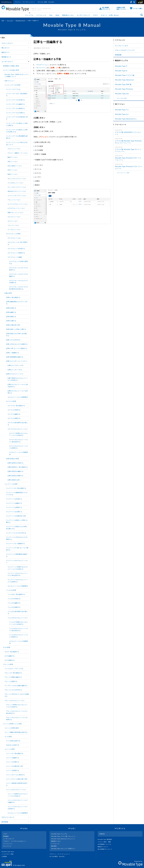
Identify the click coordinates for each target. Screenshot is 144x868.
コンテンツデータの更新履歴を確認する (17, 137)
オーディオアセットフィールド (18, 204)
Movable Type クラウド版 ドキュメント (63, 836)
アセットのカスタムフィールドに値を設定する (17, 712)
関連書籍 (6, 836)
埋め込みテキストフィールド (17, 191)
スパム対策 (8, 737)
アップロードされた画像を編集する (16, 686)
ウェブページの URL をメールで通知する (17, 549)
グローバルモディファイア (125, 50)
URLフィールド (13, 162)
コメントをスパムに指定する (15, 775)
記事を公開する (11, 321)
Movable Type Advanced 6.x (126, 119)
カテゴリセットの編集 (15, 257)
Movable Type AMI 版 (123, 84)
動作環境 (54, 846)
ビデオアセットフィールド (16, 208)
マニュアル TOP (122, 98)
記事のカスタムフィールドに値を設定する (18, 385)
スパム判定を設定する (13, 741)
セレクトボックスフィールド (17, 179)
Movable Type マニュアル (59, 834)
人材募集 (5, 856)
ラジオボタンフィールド (16, 183)
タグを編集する (10, 656)
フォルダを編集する (14, 603)
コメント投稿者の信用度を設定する (17, 784)
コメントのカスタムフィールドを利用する (18, 808)
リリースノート (8, 844)
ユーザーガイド (7, 61)
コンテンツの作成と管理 (11, 70)
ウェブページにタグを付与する (16, 533)
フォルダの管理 (11, 590)
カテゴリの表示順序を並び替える (18, 424)
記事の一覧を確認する (13, 297)
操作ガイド (6, 52)
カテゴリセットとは (14, 238)
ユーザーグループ (83, 15)
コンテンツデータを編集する (15, 104)
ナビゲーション (42, 65)
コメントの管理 (10, 749)
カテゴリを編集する (14, 414)
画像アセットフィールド (16, 212)
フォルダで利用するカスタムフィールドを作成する (18, 623)
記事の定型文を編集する (16, 471)
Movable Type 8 (20, 21)
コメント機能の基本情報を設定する (16, 732)
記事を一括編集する (13, 353)
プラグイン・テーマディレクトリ (25, 2)
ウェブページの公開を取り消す (16, 516)
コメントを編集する (13, 758)
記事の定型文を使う (14, 480)
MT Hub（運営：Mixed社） (47, 2)
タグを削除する (10, 660)
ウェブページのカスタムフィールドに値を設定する (18, 574)
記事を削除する (11, 317)
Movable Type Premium (125, 89)
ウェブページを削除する (14, 507)
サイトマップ (7, 846)
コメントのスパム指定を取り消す (17, 779)
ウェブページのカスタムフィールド (17, 562)
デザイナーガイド (8, 817)
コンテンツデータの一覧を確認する (17, 95)
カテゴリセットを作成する (16, 249)
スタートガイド (7, 43)
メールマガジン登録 (8, 854)
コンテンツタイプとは (13, 89)
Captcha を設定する (13, 745)
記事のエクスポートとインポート (17, 361)
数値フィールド (13, 157)
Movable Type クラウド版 (125, 75)
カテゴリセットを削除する (16, 253)
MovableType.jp (7, 2)
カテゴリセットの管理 (13, 234)
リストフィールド (13, 225)
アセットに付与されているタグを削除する (17, 695)
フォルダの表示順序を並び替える (18, 613)
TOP (3, 21)
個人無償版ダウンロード (106, 849)
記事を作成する (11, 308)
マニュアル (29, 15)
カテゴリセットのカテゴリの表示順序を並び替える (18, 288)
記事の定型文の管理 (13, 459)
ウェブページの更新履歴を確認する (17, 555)
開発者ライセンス (104, 847)
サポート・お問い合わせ (110, 15)
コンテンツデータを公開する (15, 113)
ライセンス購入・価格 (105, 842)
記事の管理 (8, 293)
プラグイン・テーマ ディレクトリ (61, 854)
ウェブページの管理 (11, 484)
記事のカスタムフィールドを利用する (18, 392)
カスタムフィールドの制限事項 (18, 397)
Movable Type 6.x (122, 114)
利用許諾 (102, 834)
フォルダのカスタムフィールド (18, 618)
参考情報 (5, 822)
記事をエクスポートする (16, 365)
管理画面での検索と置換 (11, 66)
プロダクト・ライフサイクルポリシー (15, 841)
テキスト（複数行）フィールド (18, 153)
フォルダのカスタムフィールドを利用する (18, 636)
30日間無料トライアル (105, 844)
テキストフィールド (14, 149)
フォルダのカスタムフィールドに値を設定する (18, 630)
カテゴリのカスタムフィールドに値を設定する (18, 441)
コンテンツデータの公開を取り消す (17, 118)
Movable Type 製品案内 (106, 839)
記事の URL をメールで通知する (17, 348)
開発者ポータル (68, 15)
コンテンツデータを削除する (15, 108)
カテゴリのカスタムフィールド (18, 429)
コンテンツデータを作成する (15, 100)
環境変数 (118, 55)
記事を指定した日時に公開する (16, 329)
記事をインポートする (15, 370)
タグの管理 (7, 647)
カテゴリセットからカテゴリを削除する (18, 282)
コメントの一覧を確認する (15, 753)
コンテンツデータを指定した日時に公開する (17, 124)
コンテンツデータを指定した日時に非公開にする (17, 131)
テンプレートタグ (122, 46)
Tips (51, 15)
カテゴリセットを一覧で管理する (18, 243)
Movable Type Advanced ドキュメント (63, 839)
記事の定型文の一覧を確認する (18, 467)
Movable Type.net (123, 94)
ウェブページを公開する (14, 512)
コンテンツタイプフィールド (17, 196)
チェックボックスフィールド (17, 187)
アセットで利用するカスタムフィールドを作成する (17, 706)
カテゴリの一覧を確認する (16, 406)
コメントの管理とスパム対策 (12, 724)
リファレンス (41, 15)
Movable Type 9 (121, 66)
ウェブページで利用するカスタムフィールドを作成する (18, 568)
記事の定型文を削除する (16, 476)
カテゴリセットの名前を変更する (18, 262)
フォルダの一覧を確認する (16, 594)
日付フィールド (13, 170)
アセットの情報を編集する (13, 677)
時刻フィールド (13, 174)
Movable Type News (9, 852)
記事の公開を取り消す (13, 325)
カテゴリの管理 (11, 401)
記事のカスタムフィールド (15, 374)
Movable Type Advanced (124, 80)
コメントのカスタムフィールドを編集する (18, 801)
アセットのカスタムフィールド (15, 700)
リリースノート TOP (123, 173)
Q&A (57, 15)
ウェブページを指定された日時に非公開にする (17, 528)
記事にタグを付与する (13, 340)
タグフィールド (13, 221)
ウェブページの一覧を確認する (16, 488)
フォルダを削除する (14, 607)
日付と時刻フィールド (15, 166)
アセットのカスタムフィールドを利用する (17, 719)
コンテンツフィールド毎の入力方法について (17, 143)
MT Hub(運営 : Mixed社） (58, 856)
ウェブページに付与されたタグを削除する (17, 538)
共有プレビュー (10, 81)
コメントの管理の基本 (12, 728)
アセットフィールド (14, 200)
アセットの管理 (8, 664)
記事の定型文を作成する (16, 463)
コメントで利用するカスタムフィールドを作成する (18, 795)
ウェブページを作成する (14, 499)
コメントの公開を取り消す (15, 766)
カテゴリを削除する (14, 418)
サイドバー (41, 68)
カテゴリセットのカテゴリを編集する (18, 275)
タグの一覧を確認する (12, 652)
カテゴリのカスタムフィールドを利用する (18, 447)
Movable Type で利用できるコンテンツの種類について (17, 75)
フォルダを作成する (14, 599)
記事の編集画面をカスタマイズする (17, 303)
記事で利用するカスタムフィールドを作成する (18, 379)
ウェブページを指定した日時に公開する (17, 521)
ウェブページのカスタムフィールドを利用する (18, 581)
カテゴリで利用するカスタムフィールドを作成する (18, 434)
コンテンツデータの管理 (12, 85)
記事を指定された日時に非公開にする (17, 335)
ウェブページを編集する (14, 503)
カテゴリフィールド (14, 217)
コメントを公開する (13, 762)
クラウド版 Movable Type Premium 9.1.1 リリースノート (128, 142)
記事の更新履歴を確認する (15, 357)
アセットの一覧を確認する (13, 673)
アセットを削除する (11, 681)
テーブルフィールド (14, 229)
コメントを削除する (13, 770)
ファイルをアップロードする (14, 669)
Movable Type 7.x (122, 110)
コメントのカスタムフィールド (16, 790)
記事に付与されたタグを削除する (17, 344)
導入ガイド (6, 48)
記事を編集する (11, 312)
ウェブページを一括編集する (15, 543)
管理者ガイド (6, 57)
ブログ (95, 15)
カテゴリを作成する (14, 410)
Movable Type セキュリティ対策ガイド (63, 849)
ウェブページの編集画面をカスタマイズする (17, 494)
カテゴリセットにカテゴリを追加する (18, 269)
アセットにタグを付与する (13, 690)
